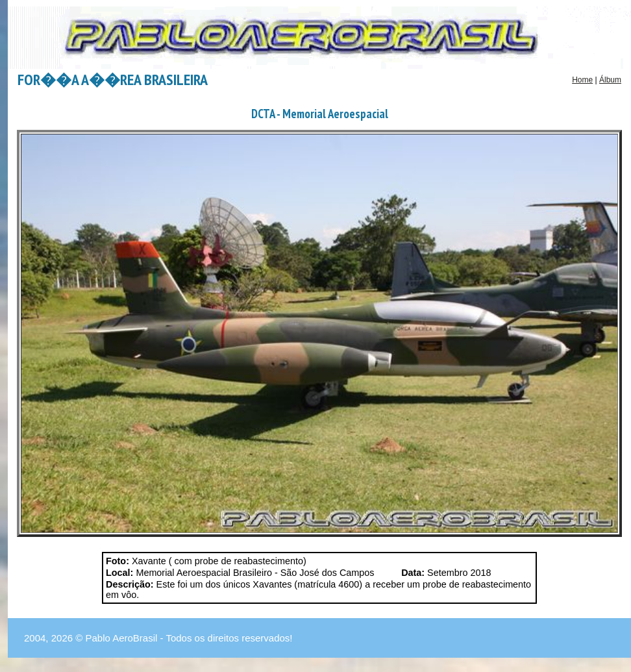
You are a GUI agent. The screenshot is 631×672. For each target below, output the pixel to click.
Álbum (610, 80)
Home (582, 80)
